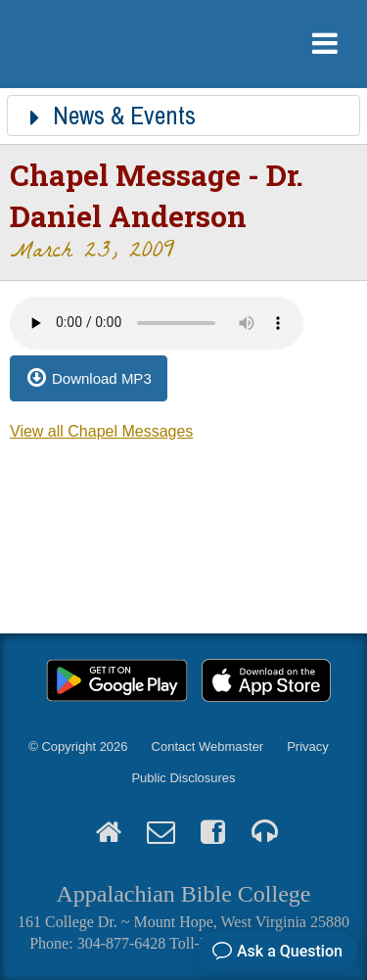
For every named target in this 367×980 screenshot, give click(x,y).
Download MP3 (102, 378)
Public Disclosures (183, 778)
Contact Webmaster (208, 747)
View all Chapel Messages (101, 431)
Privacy (308, 747)
